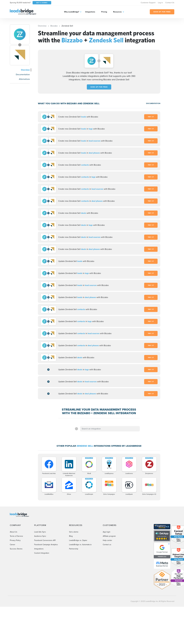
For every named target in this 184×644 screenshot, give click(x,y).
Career (13, 545)
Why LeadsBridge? (72, 12)
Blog (71, 536)
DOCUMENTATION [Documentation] (153, 103)
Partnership (74, 549)
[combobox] (110, 429)
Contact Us (170, 3)
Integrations (90, 12)
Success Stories (16, 549)
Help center (107, 540)
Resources (117, 12)
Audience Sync (40, 536)
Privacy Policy (15, 540)
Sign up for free (99, 87)
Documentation (23, 74)
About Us (14, 532)
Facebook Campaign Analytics (46, 545)
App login (107, 532)
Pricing (104, 12)
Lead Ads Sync (40, 532)
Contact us (107, 545)
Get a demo (74, 532)
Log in (160, 3)
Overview (25, 70)
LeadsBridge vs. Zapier (78, 540)
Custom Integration (42, 553)
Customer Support (148, 3)
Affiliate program (109, 536)
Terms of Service (16, 536)
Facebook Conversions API (45, 540)
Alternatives (24, 79)
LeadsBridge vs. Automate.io (80, 545)
